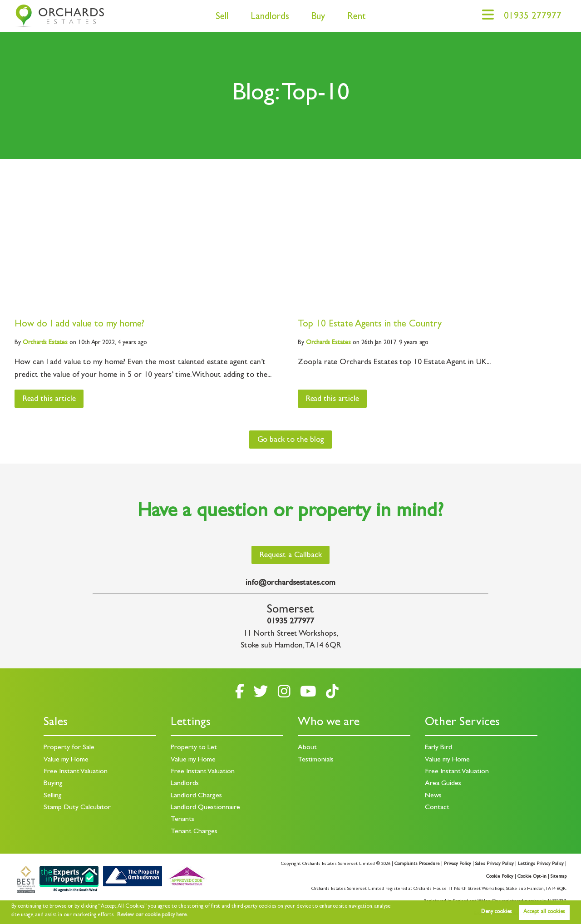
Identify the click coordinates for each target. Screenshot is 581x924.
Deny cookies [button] (496, 912)
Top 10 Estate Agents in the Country (370, 325)
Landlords (270, 17)
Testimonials (316, 760)
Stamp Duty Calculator (77, 808)
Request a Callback (291, 556)
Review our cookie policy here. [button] (153, 915)
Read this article (49, 400)
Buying (53, 784)
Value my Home (66, 760)
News (433, 796)
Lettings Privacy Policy (541, 864)
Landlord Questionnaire (205, 808)
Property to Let (194, 748)
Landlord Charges (196, 796)
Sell (222, 17)
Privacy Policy (458, 864)
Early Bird (438, 748)
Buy (318, 17)
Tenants (182, 820)
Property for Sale (69, 748)
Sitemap (559, 877)
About (307, 748)
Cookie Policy (500, 877)
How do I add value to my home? (79, 325)
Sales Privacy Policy (495, 864)
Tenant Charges (194, 832)
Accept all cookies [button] (544, 912)
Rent (357, 17)
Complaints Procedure (417, 864)
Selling (53, 796)
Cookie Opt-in (532, 877)
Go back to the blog (291, 440)
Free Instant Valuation (76, 772)
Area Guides (443, 784)
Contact (437, 808)
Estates (45, 343)
